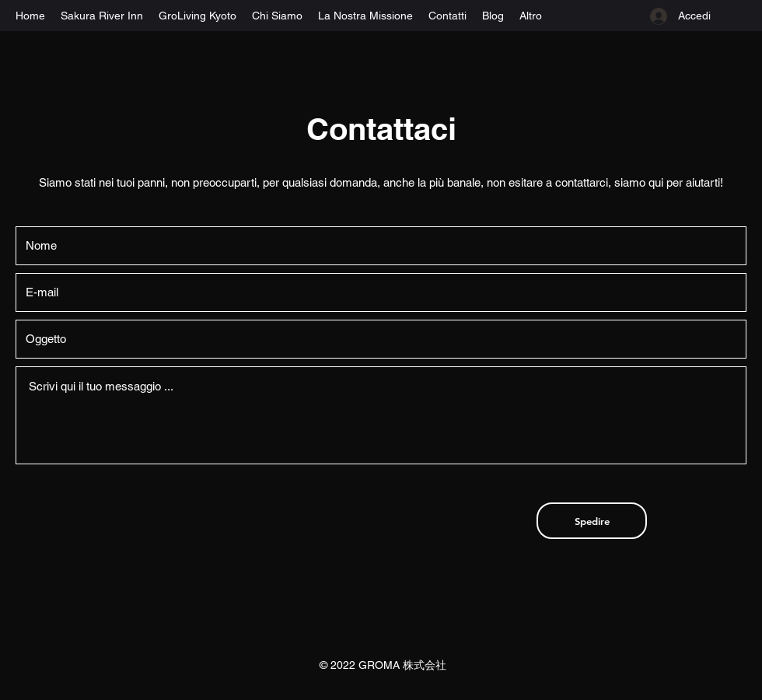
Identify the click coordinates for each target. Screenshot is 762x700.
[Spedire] (592, 521)
